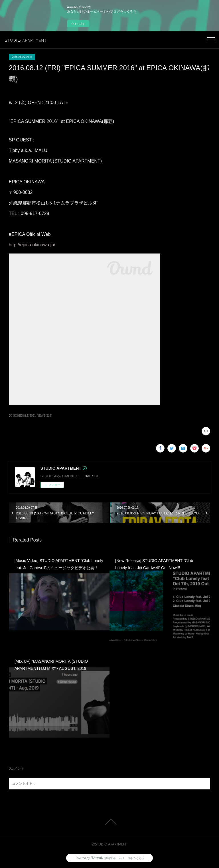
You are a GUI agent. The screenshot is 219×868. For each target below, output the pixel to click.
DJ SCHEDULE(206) (22, 416)
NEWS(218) (44, 416)
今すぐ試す (78, 24)
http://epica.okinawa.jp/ (32, 245)
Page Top (109, 822)
